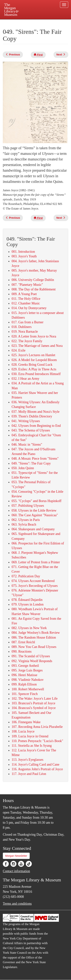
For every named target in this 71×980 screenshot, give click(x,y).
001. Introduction (23, 252)
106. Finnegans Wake (26, 722)
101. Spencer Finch (25, 694)
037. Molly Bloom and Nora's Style (35, 412)
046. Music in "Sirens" (27, 445)
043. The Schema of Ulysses (31, 430)
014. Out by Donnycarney (29, 308)
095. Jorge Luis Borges (27, 670)
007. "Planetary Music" (27, 285)
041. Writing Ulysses (26, 421)
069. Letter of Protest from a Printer (36, 562)
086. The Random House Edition (34, 637)
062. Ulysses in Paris (26, 520)
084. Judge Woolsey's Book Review (36, 633)
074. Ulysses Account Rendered (33, 581)
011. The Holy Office (26, 299)
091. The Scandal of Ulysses (31, 656)
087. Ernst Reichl (23, 642)
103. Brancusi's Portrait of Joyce (33, 703)
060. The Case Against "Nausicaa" (35, 515)
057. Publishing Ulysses (28, 506)
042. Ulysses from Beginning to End (36, 426)
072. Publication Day (26, 576)
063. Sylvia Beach (24, 524)
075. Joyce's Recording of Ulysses (35, 586)
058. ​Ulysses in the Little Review (34, 510)
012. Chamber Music (26, 303)
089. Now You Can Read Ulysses (34, 647)
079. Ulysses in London (28, 604)
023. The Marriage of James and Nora (37, 346)
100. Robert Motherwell (28, 689)
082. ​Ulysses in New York (29, 628)
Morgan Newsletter (16, 856)
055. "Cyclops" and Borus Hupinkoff (37, 501)
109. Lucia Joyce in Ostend (30, 736)
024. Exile (18, 350)
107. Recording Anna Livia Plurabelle (37, 727)
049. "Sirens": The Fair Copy (31, 463)
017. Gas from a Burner (27, 322)
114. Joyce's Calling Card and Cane (35, 764)
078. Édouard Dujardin (27, 600)
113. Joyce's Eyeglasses (27, 760)
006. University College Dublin (33, 280)
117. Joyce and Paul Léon (29, 774)
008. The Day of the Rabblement (34, 289)
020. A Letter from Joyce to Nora (34, 336)
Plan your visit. (11, 22)
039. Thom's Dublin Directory (32, 416)
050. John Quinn (23, 468)
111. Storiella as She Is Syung (32, 746)
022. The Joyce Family (27, 341)
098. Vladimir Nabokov (28, 680)
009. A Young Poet (24, 294)
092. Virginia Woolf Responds (32, 661)
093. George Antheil (25, 666)
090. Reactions (22, 651)
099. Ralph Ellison (24, 684)
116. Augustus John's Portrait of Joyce (37, 769)
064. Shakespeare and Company (33, 529)
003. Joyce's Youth (24, 256)
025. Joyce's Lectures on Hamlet (33, 355)
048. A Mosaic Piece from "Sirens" (35, 459)
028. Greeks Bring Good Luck (32, 365)
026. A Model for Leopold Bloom (34, 360)
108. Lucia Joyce (23, 731)
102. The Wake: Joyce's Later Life (35, 699)
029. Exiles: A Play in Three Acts (34, 369)
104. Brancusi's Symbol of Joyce (34, 708)
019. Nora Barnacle (25, 332)
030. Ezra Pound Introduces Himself (36, 374)
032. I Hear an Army (25, 379)
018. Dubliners (22, 327)
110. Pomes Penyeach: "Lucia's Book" (37, 741)
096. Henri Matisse (24, 675)
